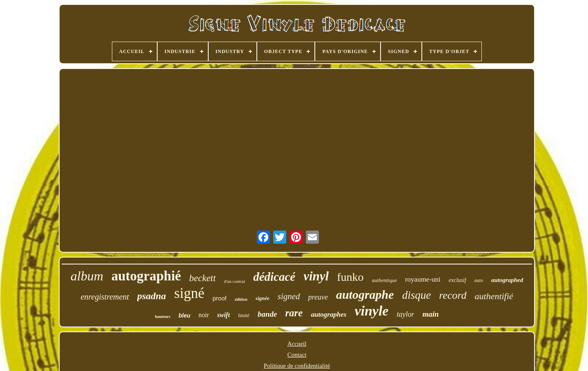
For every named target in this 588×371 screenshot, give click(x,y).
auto (479, 280)
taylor (405, 314)
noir (204, 315)
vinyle (371, 311)
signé (189, 293)
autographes (329, 314)
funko (350, 277)
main (430, 314)
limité (244, 315)
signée (263, 298)
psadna (152, 296)
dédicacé (274, 277)
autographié (146, 276)
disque (417, 295)
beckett (202, 278)
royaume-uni (423, 279)
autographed (507, 280)
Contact (297, 355)
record (453, 295)
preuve (318, 297)
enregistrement (105, 297)
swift (224, 315)
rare (294, 313)
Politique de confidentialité (297, 366)
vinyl (316, 276)
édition (241, 299)
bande (267, 314)
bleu (184, 315)
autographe (365, 294)
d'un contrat (234, 281)
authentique (384, 280)
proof (219, 298)
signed (289, 296)
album (87, 276)
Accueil (297, 344)
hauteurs (163, 317)
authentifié (494, 296)
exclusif (458, 280)
